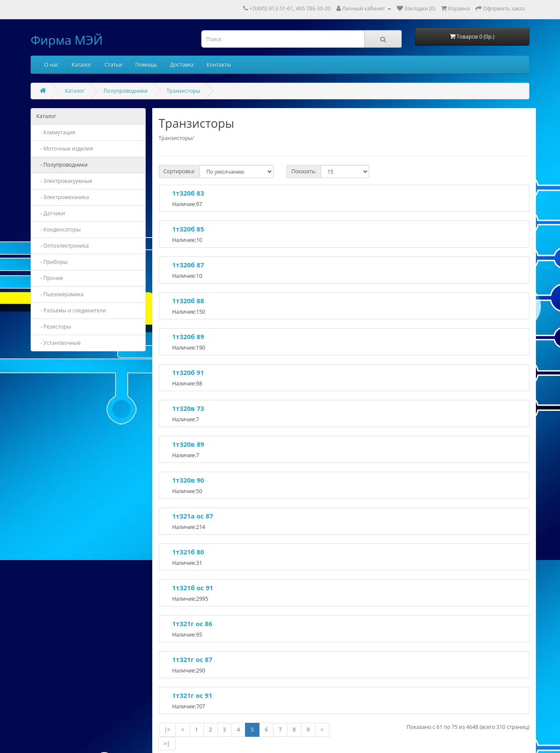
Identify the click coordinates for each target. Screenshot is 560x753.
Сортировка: (180, 171)
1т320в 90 (188, 480)
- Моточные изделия (65, 149)
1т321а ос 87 (193, 516)
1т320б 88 (188, 301)
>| (167, 744)
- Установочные (59, 343)
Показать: (304, 171)
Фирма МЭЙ (67, 40)
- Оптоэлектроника (63, 246)
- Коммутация (56, 132)
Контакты (219, 65)
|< (167, 730)
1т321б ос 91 (193, 588)
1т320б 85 (188, 229)
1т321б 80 (188, 552)
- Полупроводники (62, 165)
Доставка (182, 65)
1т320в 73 (188, 408)
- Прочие (50, 278)
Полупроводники (126, 91)
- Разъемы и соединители (71, 310)
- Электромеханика (63, 197)
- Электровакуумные (64, 181)
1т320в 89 (188, 444)
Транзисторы (184, 91)
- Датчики (51, 213)
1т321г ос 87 (192, 659)
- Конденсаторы (59, 229)
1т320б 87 (188, 265)
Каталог (81, 65)
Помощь (146, 65)
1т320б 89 (188, 336)
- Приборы (52, 262)
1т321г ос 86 (192, 623)
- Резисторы (54, 327)
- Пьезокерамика (60, 294)
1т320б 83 (188, 193)
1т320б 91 (188, 372)
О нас (51, 65)
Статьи (113, 65)
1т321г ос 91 (192, 695)
